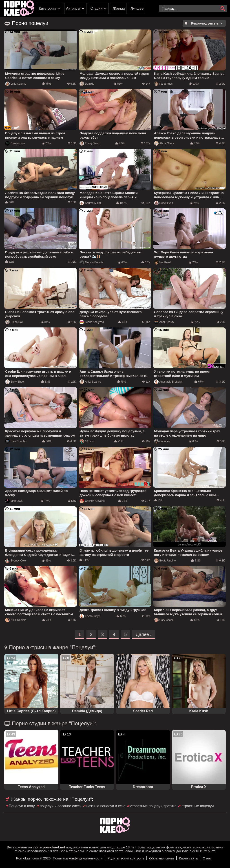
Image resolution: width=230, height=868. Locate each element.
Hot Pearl (162, 262)
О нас (207, 858)
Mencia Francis (91, 262)
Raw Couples (16, 441)
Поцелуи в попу (22, 806)
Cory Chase (164, 620)
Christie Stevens (92, 501)
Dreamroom (15, 143)
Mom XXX (14, 501)
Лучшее (137, 8)
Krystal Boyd (90, 616)
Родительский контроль (126, 858)
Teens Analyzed (92, 322)
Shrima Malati (90, 203)
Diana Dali (14, 322)
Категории (47, 8)
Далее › (144, 634)
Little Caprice (16, 84)
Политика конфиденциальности (78, 858)
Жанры (119, 8)
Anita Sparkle (90, 382)
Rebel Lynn (164, 203)
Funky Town (89, 143)
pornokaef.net (54, 847)
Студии (97, 8)
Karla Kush (163, 84)
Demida (87, 84)
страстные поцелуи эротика (153, 806)
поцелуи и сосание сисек (61, 806)
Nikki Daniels (16, 620)
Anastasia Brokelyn (168, 382)
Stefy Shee (14, 382)
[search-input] (193, 9)
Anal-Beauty (164, 322)
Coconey (162, 441)
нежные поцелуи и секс (106, 806)
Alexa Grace (164, 143)
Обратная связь (162, 858)
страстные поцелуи (198, 806)
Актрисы (73, 8)
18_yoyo (87, 441)
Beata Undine (165, 561)
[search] (223, 9)
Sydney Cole (15, 561)
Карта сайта (188, 858)
